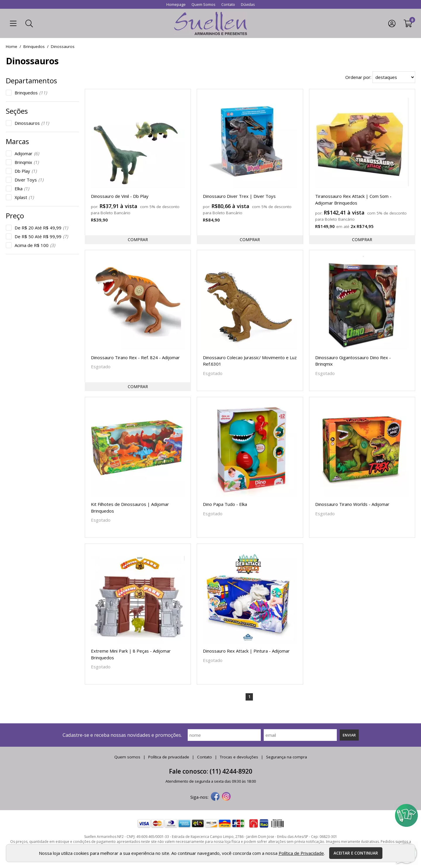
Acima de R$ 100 (35, 245)
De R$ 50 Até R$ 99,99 (41, 236)
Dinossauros (32, 123)
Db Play (26, 171)
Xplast (24, 197)
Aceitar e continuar (356, 853)
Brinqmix (27, 162)
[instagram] (226, 797)
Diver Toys (29, 180)
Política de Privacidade (301, 853)
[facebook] (215, 797)
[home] (210, 23)
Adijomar (27, 153)
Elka (22, 189)
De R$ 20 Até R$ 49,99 (41, 228)
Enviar (349, 735)
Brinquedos (31, 93)
